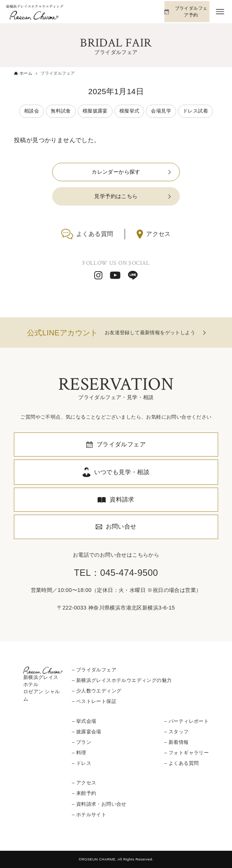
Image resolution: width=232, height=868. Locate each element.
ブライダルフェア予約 (191, 12)
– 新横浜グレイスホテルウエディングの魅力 (122, 680)
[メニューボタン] (220, 12)
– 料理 (79, 753)
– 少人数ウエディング (96, 691)
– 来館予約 (84, 793)
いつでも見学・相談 (122, 472)
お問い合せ (121, 526)
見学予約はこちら (116, 196)
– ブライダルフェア (94, 670)
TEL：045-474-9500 (116, 573)
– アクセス (84, 783)
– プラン (81, 742)
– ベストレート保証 (94, 701)
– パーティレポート (187, 721)
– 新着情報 (177, 742)
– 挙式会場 (84, 721)
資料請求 (122, 499)
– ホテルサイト (89, 815)
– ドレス (81, 763)
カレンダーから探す (116, 172)
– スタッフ (177, 732)
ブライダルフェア (121, 444)
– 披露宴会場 (86, 732)
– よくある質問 (182, 763)
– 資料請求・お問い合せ (99, 804)
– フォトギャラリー (187, 753)
